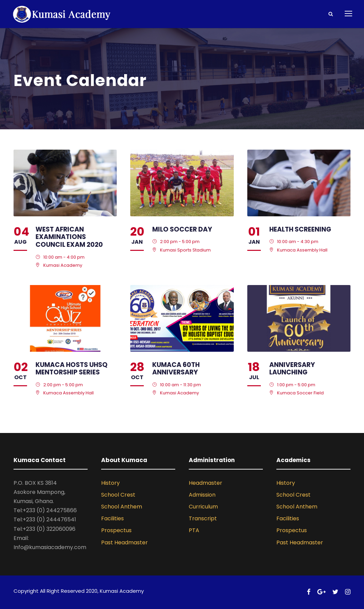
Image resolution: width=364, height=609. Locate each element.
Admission (202, 495)
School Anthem (122, 507)
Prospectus (116, 530)
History (110, 483)
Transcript (203, 518)
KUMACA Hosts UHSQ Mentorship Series (72, 369)
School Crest (118, 495)
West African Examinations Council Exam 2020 (69, 237)
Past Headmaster (124, 542)
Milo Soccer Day (182, 229)
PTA (194, 530)
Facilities (112, 518)
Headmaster (206, 483)
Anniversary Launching (292, 369)
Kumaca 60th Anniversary (176, 369)
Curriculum (203, 507)
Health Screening (300, 229)
